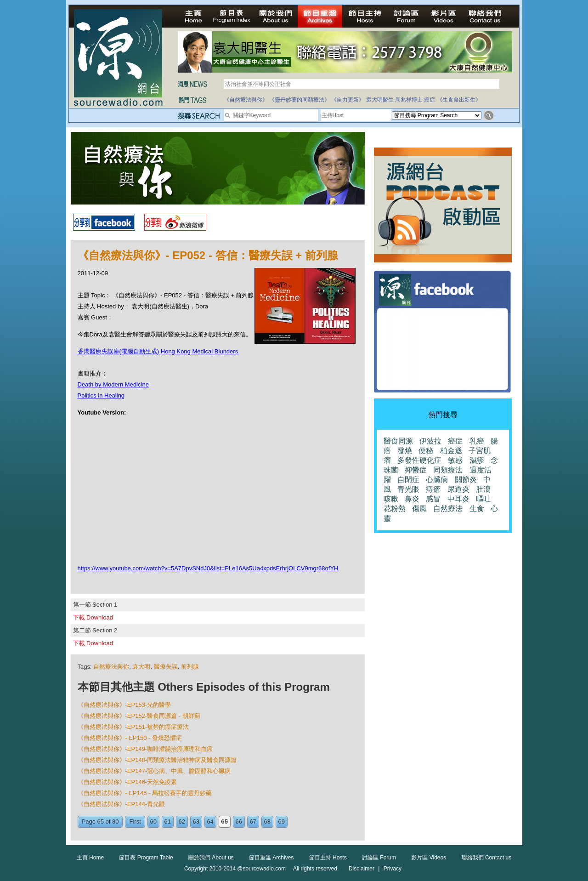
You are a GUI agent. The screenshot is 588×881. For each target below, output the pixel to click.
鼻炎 (412, 499)
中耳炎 (458, 499)
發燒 (405, 451)
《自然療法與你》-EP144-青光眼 (122, 804)
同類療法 (448, 470)
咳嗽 (391, 499)
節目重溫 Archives (271, 858)
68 (267, 821)
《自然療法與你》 (246, 100)
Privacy (393, 869)
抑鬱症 (416, 470)
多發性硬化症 (419, 460)
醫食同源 (398, 441)
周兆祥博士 (409, 100)
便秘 (426, 451)
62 (182, 821)
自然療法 (448, 509)
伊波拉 (430, 441)
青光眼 (408, 489)
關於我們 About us (211, 858)
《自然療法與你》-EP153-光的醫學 (124, 705)
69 (282, 821)
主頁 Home (90, 858)
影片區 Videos (429, 858)
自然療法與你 (111, 667)
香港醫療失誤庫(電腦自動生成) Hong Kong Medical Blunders (158, 351)
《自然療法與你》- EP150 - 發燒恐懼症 (130, 738)
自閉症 (408, 480)
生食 (477, 509)
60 (153, 821)
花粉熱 (395, 509)
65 (225, 821)
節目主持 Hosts (328, 858)
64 (210, 821)
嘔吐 (483, 499)
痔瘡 (433, 489)
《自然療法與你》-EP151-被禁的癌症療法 (133, 727)
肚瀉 (483, 489)
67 (253, 821)
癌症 (430, 100)
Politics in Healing (101, 395)
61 (168, 821)
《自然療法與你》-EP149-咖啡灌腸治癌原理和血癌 (145, 749)
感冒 (433, 499)
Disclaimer (362, 869)
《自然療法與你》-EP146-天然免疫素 (127, 782)
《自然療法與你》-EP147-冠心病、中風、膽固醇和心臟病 (154, 771)
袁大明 (141, 667)
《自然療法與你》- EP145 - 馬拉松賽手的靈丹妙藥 (145, 793)
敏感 (455, 460)
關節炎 (466, 480)
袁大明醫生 (380, 100)
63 (196, 821)
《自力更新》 (348, 100)
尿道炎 (458, 489)
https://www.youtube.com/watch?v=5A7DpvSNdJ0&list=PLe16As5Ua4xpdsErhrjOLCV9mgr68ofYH (208, 568)
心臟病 (437, 480)
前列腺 (190, 667)
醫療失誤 (166, 667)
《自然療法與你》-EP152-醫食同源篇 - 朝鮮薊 (139, 716)
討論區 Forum (379, 858)
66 (239, 821)
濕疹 (477, 460)
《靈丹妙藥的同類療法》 (300, 100)
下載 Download (93, 617)
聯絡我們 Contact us (487, 858)
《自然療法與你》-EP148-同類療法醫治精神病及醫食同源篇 (157, 760)
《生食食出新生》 (459, 100)
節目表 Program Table (146, 858)
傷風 (419, 509)
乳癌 (477, 441)
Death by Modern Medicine (113, 384)
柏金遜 (451, 451)
